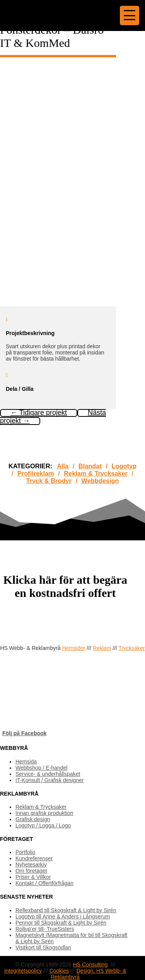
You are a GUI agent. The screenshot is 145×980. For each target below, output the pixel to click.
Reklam (102, 648)
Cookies (59, 971)
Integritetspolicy (23, 971)
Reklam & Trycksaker (96, 473)
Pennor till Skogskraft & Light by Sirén (61, 923)
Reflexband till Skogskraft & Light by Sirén (66, 910)
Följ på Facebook (24, 733)
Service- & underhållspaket (48, 774)
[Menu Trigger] (130, 15)
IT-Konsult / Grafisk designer (50, 780)
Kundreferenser (34, 858)
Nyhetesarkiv (31, 865)
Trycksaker (132, 648)
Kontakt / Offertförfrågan (44, 883)
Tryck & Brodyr (49, 481)
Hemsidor (74, 648)
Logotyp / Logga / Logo (43, 825)
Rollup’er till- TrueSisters (45, 929)
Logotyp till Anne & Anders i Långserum (63, 916)
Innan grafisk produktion (44, 813)
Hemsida (26, 762)
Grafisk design (33, 819)
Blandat (90, 466)
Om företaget (31, 871)
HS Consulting (90, 965)
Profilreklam (36, 473)
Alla (63, 466)
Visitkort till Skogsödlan (43, 947)
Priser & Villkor (33, 877)
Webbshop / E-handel (41, 768)
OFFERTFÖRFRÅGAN (35, 618)
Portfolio (25, 852)
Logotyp (124, 466)
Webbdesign (100, 481)
